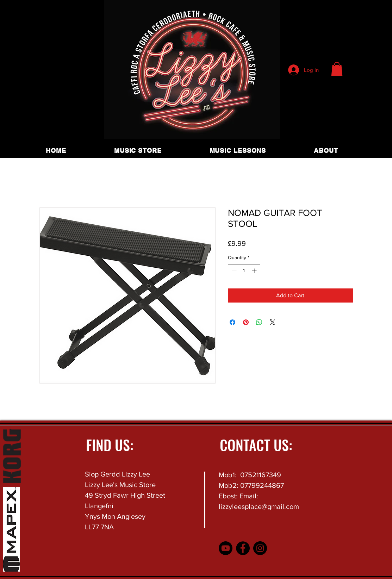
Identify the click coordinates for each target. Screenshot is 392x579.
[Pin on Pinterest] (246, 322)
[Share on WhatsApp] (259, 322)
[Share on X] (273, 322)
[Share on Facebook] (232, 322)
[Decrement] (233, 271)
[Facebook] (243, 548)
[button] (337, 69)
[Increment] (255, 271)
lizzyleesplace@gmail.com (259, 506)
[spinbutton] (244, 271)
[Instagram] (260, 548)
